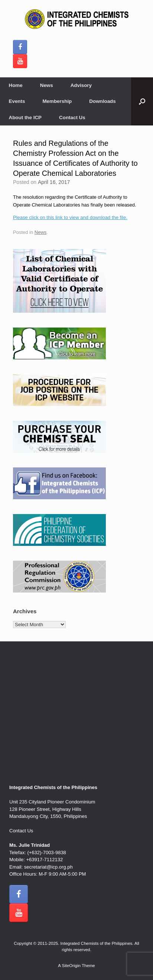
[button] (142, 101)
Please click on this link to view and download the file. (70, 217)
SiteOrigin (71, 966)
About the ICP (25, 118)
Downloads (102, 101)
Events (17, 101)
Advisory (81, 85)
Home (16, 85)
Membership (57, 101)
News (47, 85)
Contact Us (72, 118)
